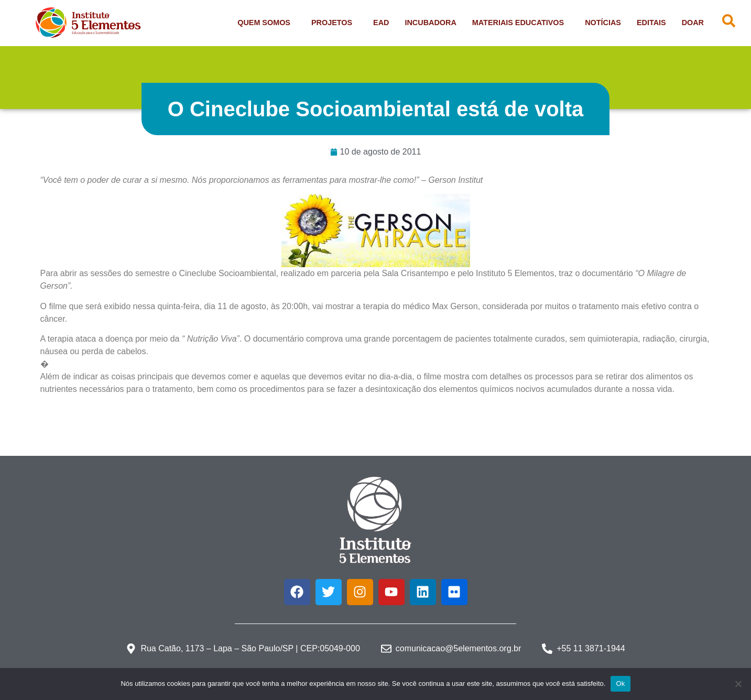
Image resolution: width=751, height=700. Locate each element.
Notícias (603, 23)
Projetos (334, 23)
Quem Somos (266, 23)
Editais (651, 23)
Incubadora (430, 23)
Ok (620, 683)
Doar (693, 23)
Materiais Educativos (521, 23)
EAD (381, 23)
